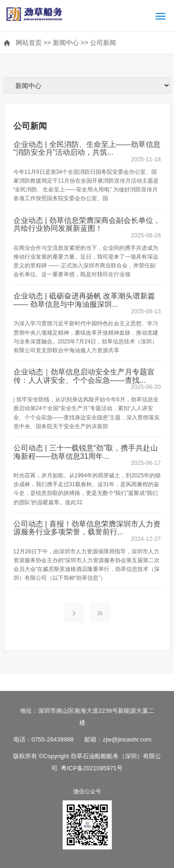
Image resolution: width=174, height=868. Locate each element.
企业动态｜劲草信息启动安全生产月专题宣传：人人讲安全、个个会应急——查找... (84, 376)
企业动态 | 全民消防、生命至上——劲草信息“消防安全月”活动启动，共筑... (87, 149)
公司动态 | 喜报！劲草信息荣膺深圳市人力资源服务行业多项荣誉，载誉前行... (87, 528)
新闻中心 (66, 43)
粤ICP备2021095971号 (92, 768)
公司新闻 (103, 43)
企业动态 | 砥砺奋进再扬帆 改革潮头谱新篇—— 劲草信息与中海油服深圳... (84, 300)
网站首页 (29, 43)
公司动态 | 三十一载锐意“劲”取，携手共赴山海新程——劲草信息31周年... (86, 452)
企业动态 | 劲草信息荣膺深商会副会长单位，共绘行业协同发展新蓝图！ (87, 225)
